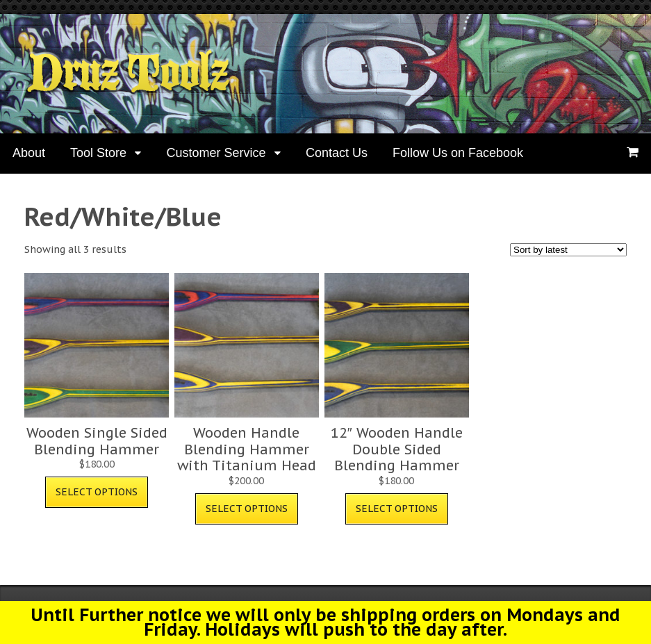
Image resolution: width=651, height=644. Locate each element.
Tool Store (98, 153)
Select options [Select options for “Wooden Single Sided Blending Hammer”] (97, 492)
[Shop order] (568, 250)
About (29, 153)
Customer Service (216, 153)
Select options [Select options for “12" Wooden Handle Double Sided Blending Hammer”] (397, 509)
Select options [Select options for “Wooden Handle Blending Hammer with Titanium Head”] (247, 509)
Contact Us (337, 153)
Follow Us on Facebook (458, 153)
